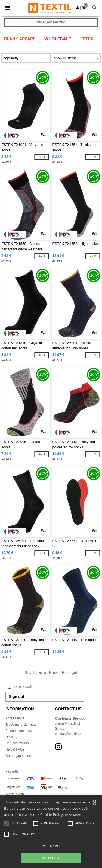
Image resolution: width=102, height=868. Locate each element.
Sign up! (17, 697)
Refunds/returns (17, 743)
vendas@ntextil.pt (68, 734)
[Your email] (45, 687)
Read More (73, 815)
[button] (78, 8)
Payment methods (19, 731)
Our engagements (18, 756)
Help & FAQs (15, 749)
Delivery (11, 737)
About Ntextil (15, 718)
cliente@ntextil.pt (68, 723)
